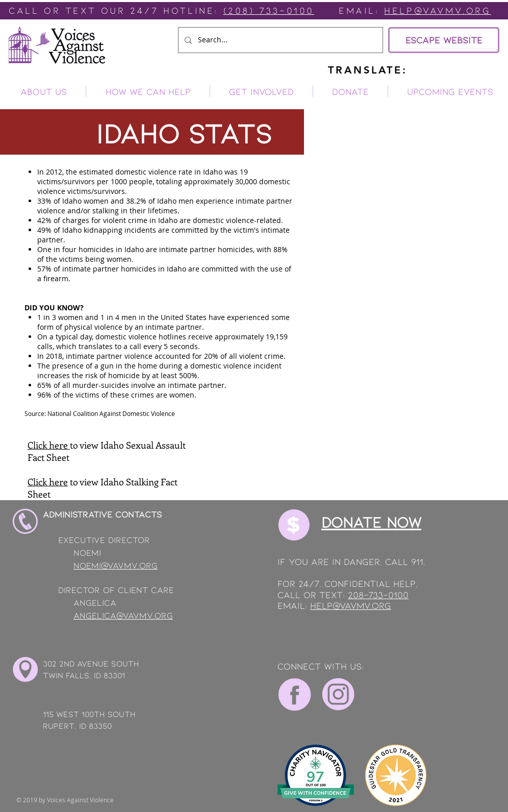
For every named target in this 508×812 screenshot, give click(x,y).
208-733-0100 (378, 595)
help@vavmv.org (351, 605)
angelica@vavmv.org (123, 615)
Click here (49, 445)
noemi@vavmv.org (116, 565)
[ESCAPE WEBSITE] (444, 40)
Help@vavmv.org (437, 10)
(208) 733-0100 (269, 10)
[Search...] (280, 40)
